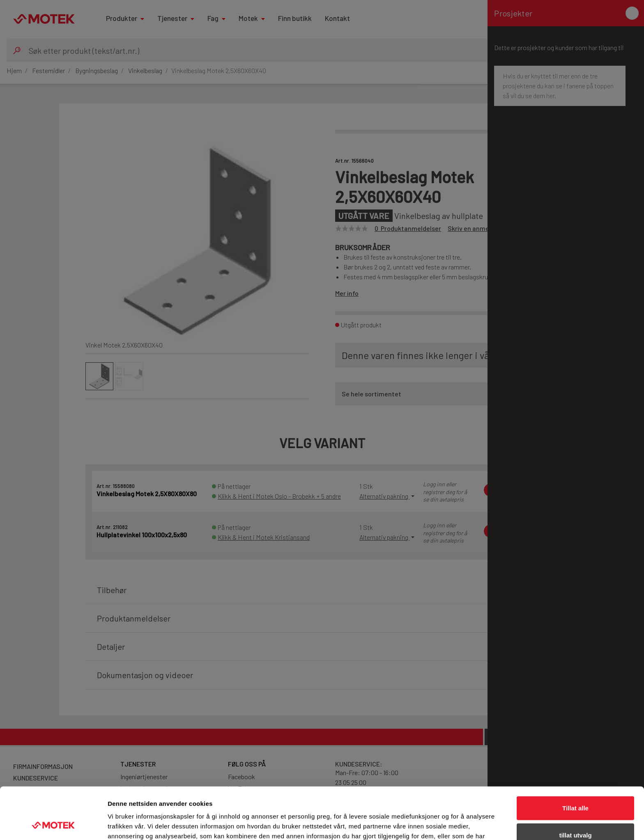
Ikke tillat (575, 813)
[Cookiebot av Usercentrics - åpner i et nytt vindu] (53, 824)
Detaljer (437, 824)
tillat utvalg (575, 786)
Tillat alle (575, 759)
